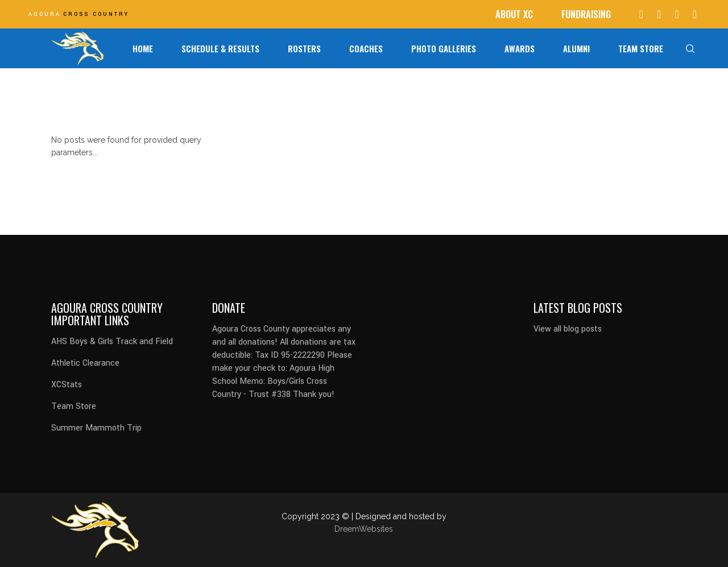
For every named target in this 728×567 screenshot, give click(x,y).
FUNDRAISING (586, 14)
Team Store (74, 406)
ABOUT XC (514, 14)
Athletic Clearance (85, 363)
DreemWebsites (364, 529)
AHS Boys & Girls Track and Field (112, 342)
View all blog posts (568, 329)
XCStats (67, 385)
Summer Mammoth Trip (96, 428)
